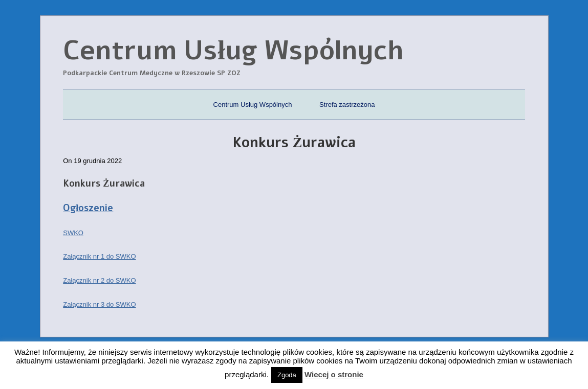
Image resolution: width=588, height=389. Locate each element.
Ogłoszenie (88, 208)
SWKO (73, 233)
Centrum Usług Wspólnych (253, 105)
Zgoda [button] (287, 375)
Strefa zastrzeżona (347, 105)
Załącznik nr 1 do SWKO (99, 256)
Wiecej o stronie (334, 374)
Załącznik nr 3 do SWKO (99, 304)
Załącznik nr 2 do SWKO (99, 280)
